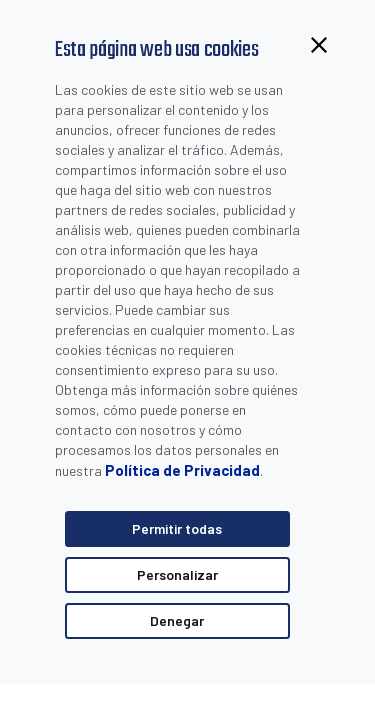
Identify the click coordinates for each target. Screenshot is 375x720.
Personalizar (177, 574)
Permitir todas (177, 528)
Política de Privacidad (182, 470)
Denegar (177, 620)
